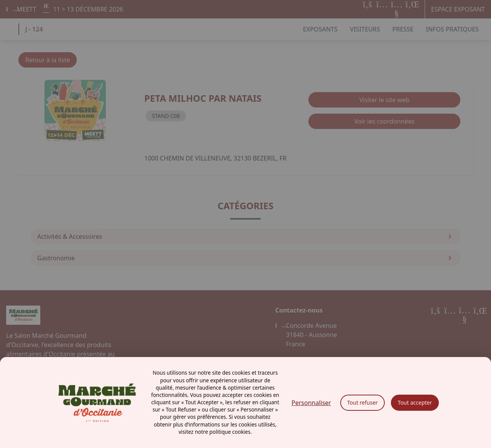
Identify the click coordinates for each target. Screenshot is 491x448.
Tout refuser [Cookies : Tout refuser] (362, 403)
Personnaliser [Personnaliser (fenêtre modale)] (311, 403)
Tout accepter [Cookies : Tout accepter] (415, 403)
